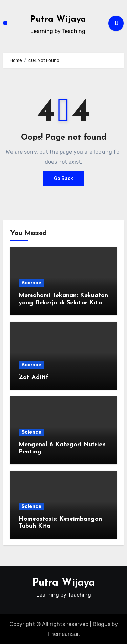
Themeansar (63, 634)
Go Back (63, 179)
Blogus (102, 624)
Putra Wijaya (58, 20)
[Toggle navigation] (5, 23)
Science (31, 283)
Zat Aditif (34, 377)
